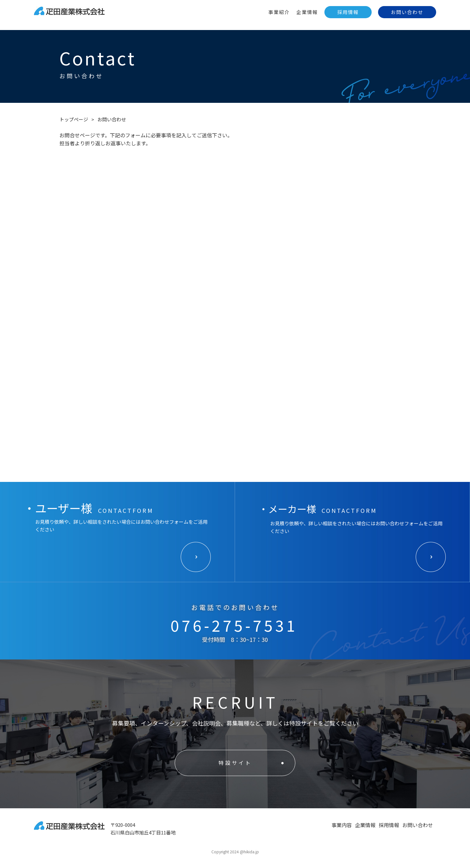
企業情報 (307, 12)
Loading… (235, 318)
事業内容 (342, 825)
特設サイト (235, 763)
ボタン (196, 557)
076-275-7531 (234, 625)
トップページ (74, 119)
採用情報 (348, 12)
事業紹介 (279, 12)
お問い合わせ (407, 12)
